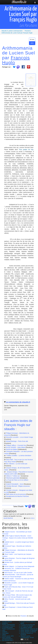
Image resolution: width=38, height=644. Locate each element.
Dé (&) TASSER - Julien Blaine (16, 447)
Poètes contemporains (8, 629)
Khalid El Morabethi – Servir (15, 484)
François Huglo (16, 60)
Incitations (5, 623)
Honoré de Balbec (12, 449)
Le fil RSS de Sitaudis (27, 626)
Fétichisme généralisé (13, 478)
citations (33, 518)
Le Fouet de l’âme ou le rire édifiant (17, 480)
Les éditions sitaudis (26, 627)
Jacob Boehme (8, 518)
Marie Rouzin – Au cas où (18, 573)
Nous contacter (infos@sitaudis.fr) (7, 638)
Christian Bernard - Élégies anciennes (18, 486)
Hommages (5, 633)
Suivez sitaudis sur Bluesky (28, 632)
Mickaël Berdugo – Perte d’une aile (17, 441)
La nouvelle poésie (7, 627)
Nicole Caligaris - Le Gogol (19, 566)
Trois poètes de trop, (26, 150)
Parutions (24, 616)
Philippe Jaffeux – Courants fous (16, 445)
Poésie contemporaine (8, 625)
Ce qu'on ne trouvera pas (28, 625)
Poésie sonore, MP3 (8, 636)
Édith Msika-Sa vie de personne (16, 494)
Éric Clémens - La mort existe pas (17, 464)
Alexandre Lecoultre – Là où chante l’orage (19, 437)
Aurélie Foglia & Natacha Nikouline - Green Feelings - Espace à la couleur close (18, 538)
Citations (5, 632)
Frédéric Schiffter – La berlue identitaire (19, 456)
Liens (4, 630)
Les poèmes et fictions (8, 626)
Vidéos (4, 635)
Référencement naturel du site (29, 629)
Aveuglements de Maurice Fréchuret (17, 496)
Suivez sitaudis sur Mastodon (29, 630)
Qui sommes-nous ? (8, 640)
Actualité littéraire (7, 622)
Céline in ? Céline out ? (14, 476)
